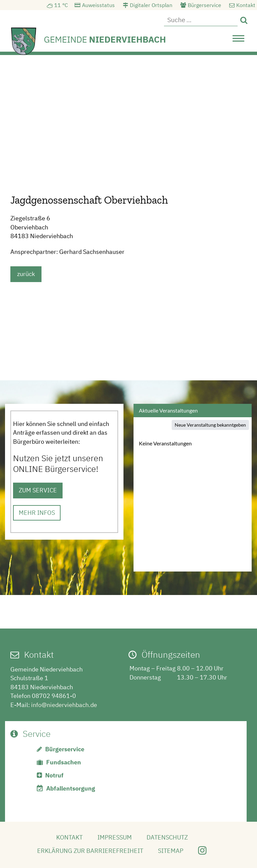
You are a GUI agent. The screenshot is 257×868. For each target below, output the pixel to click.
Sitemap (171, 851)
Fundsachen (64, 762)
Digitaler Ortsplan (151, 5)
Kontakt (246, 5)
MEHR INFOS (37, 513)
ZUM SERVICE (38, 490)
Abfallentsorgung (71, 788)
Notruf (54, 775)
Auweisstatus (98, 5)
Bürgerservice (204, 5)
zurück (26, 274)
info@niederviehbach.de (64, 705)
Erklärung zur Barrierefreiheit (90, 851)
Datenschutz (167, 837)
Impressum (115, 837)
